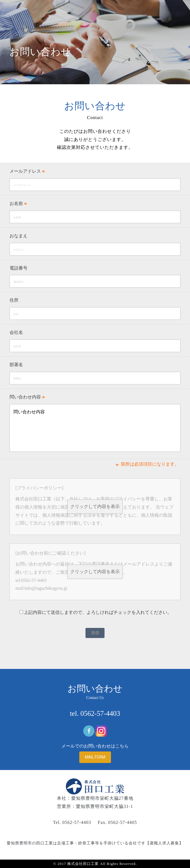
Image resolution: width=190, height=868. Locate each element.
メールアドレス (25, 171)
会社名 (16, 332)
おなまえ (18, 236)
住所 (14, 300)
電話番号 (18, 268)
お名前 (16, 203)
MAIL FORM (95, 757)
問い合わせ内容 (25, 397)
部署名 (16, 365)
